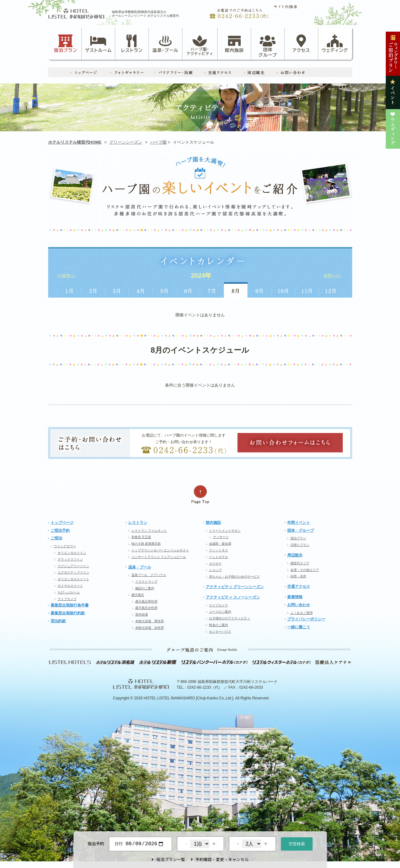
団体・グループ (301, 530)
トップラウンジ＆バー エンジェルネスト (160, 550)
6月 (188, 290)
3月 (117, 290)
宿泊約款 (58, 621)
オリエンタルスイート (73, 579)
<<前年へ (66, 275)
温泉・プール (165, 44)
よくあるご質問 (302, 613)
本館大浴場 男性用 (149, 621)
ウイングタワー (65, 546)
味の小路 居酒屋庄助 (146, 544)
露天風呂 (138, 595)
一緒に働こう (299, 627)
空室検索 (297, 843)
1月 (69, 290)
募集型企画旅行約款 (68, 613)
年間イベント (299, 523)
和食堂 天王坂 (141, 537)
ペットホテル (219, 557)
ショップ (215, 570)
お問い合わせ (299, 605)
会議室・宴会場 (220, 544)
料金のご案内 (219, 625)
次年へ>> (332, 275)
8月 (236, 290)
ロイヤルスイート (70, 586)
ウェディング (335, 44)
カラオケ (215, 564)
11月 (307, 290)
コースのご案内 (220, 612)
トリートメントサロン (225, 531)
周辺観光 (295, 555)
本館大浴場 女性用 (149, 628)
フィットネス (219, 550)
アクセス (302, 44)
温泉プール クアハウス (149, 575)
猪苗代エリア (300, 563)
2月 (93, 290)
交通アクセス (299, 586)
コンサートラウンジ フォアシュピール (159, 557)
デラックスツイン (70, 559)
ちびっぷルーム (69, 592)
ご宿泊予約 (60, 530)
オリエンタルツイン (72, 553)
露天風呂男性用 (146, 601)
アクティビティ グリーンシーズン (235, 587)
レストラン (132, 44)
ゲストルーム (98, 44)
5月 (165, 290)
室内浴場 (142, 614)
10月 (283, 290)
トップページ (62, 523)
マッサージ (221, 537)
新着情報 (295, 597)
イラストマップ (146, 582)
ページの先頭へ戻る (200, 495)
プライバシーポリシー (306, 619)
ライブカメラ (67, 599)
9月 (260, 290)
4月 (141, 290)
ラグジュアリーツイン (73, 566)
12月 (331, 290)
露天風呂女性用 (146, 608)
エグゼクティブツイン (73, 572)
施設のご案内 (145, 588)
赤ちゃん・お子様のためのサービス (234, 577)
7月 (212, 290)
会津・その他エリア (305, 570)
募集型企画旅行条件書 (70, 605)
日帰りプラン (300, 545)
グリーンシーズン (126, 142)
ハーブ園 (158, 142)
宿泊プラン (65, 44)
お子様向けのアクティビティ (230, 618)
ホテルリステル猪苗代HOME (75, 142)
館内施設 (234, 44)
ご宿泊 (56, 538)
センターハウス (220, 632)
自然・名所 (298, 576)
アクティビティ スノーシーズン (233, 597)
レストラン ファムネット (149, 531)
